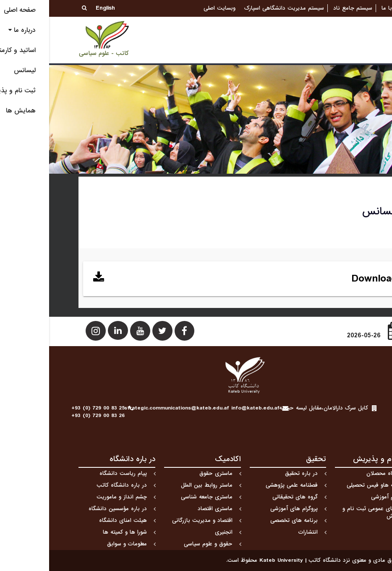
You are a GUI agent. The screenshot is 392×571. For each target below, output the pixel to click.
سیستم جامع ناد (304, 8)
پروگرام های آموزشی (245, 509)
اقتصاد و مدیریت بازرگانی (153, 520)
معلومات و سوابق (78, 544)
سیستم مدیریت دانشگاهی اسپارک (235, 8)
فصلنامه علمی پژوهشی (243, 485)
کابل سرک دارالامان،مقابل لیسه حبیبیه (274, 408)
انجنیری (175, 532)
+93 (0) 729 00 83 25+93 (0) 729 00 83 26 (49, 412)
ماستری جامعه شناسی (158, 497)
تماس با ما (346, 8)
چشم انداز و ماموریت (73, 497)
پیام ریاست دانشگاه (74, 473)
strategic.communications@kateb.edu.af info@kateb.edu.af (153, 408)
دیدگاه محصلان (336, 473)
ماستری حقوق (167, 473)
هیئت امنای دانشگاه (74, 520)
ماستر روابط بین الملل (158, 485)
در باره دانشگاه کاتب (73, 485)
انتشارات (259, 532)
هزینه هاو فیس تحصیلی (326, 485)
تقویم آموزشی (338, 497)
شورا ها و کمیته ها (76, 532)
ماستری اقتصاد (166, 509)
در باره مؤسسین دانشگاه (69, 509)
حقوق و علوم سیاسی (159, 544)
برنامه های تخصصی (245, 520)
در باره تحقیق (252, 473)
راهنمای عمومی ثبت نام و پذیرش (324, 512)
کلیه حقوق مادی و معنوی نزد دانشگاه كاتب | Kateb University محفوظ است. (270, 561)
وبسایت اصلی (170, 8)
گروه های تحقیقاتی (246, 497)
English (56, 8)
